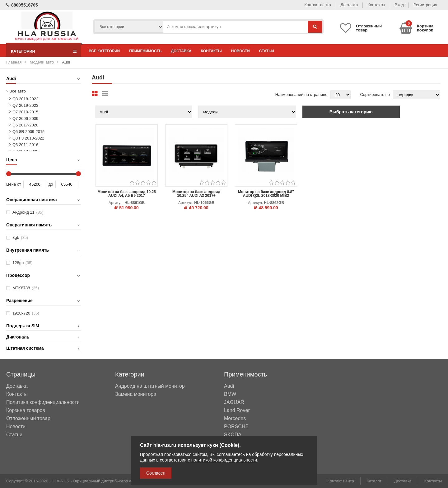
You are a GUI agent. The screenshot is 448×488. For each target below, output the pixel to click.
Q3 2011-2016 (25, 145)
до (51, 184)
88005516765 (22, 5)
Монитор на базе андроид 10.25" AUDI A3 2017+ (196, 194)
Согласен (156, 473)
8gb (20, 237)
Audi (229, 386)
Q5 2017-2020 (25, 125)
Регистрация (425, 5)
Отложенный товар (28, 418)
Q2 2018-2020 (25, 151)
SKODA (233, 435)
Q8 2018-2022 (25, 99)
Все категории (104, 51)
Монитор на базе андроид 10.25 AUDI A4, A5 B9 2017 (127, 194)
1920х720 (26, 313)
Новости (240, 51)
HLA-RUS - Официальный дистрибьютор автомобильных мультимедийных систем (129, 481)
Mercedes (235, 419)
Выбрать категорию (351, 112)
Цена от (14, 184)
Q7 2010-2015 (25, 112)
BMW (230, 394)
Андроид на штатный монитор (150, 386)
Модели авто (42, 62)
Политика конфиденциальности (43, 402)
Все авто (18, 91)
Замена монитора (136, 394)
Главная (14, 62)
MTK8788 (26, 288)
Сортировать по (375, 95)
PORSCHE (236, 427)
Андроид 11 (28, 212)
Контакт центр (317, 5)
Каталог (374, 481)
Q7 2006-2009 (25, 118)
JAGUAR (234, 402)
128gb (23, 263)
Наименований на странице (301, 95)
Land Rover (237, 410)
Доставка (349, 5)
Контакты (376, 5)
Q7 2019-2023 (25, 105)
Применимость (145, 51)
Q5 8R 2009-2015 (28, 132)
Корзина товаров (26, 410)
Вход (399, 5)
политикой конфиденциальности (224, 460)
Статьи (267, 51)
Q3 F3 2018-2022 (28, 138)
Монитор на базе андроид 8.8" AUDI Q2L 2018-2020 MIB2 (266, 194)
